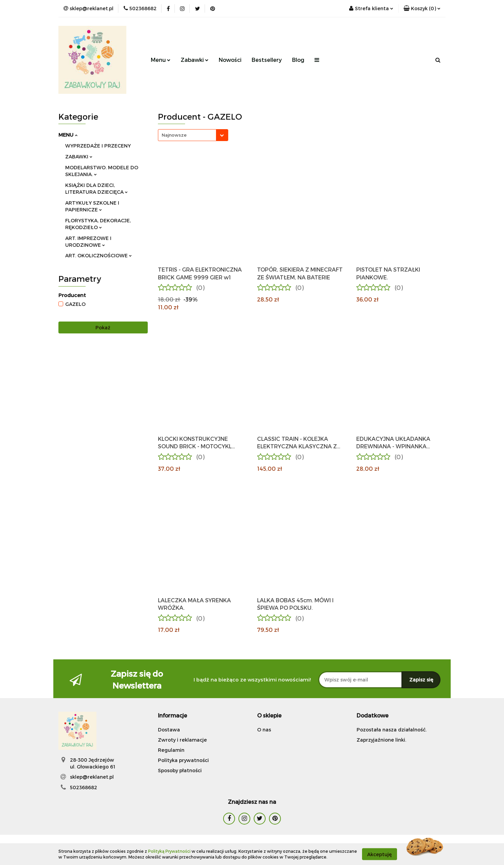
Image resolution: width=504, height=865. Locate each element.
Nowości (230, 60)
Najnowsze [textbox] (174, 135)
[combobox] (193, 135)
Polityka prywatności (183, 760)
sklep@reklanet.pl (92, 777)
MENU (68, 135)
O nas (264, 730)
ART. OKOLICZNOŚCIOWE (98, 255)
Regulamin (171, 750)
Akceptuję (380, 854)
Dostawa (169, 730)
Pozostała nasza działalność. (392, 730)
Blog (298, 60)
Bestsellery (267, 60)
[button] (422, 8)
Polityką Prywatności (169, 851)
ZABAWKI (79, 157)
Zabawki (195, 60)
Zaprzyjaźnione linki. (381, 740)
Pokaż (103, 327)
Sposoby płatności (180, 770)
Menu (161, 60)
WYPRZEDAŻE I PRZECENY (98, 146)
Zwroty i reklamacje (182, 740)
